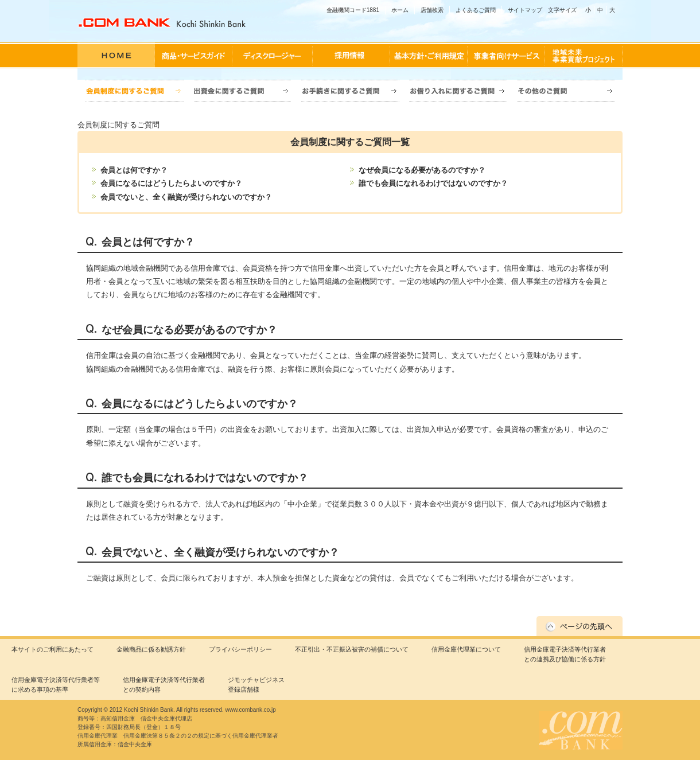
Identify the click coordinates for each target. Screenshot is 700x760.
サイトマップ (525, 10)
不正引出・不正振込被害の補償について (352, 649)
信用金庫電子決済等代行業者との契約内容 (164, 685)
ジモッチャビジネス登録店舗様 (256, 685)
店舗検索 (432, 10)
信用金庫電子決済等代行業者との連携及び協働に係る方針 (565, 654)
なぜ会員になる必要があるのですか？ (422, 170)
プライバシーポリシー (240, 649)
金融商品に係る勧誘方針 (151, 649)
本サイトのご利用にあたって (52, 649)
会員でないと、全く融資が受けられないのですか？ (186, 197)
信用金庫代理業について (466, 649)
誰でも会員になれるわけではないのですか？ (433, 183)
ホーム (400, 10)
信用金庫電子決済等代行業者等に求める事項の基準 (56, 685)
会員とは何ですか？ (134, 170)
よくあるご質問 (476, 10)
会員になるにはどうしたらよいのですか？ (171, 183)
